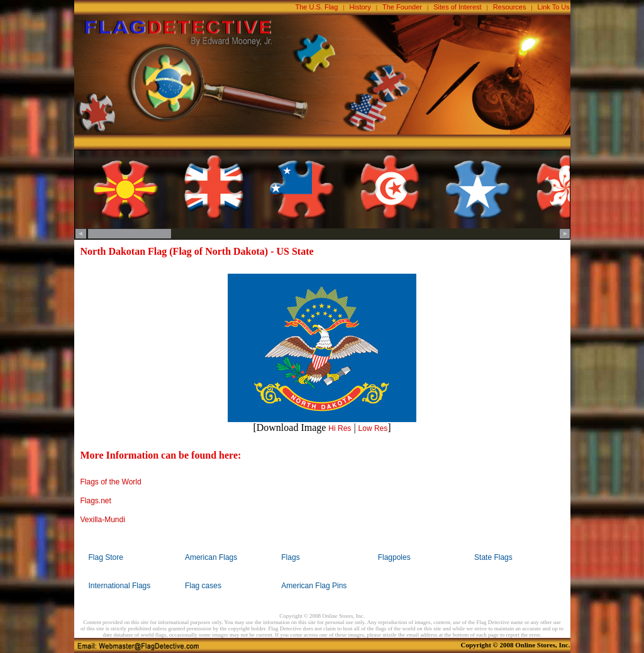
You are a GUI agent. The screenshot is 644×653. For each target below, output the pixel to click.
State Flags (493, 557)
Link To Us (554, 7)
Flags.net (96, 501)
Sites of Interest (457, 7)
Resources (510, 7)
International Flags (120, 586)
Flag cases (203, 586)
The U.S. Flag (317, 7)
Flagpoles (394, 557)
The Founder (402, 7)
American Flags (211, 557)
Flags (290, 557)
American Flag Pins (314, 586)
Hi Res (340, 428)
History (360, 7)
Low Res (373, 428)
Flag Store (106, 557)
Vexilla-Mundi (103, 520)
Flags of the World (111, 482)
